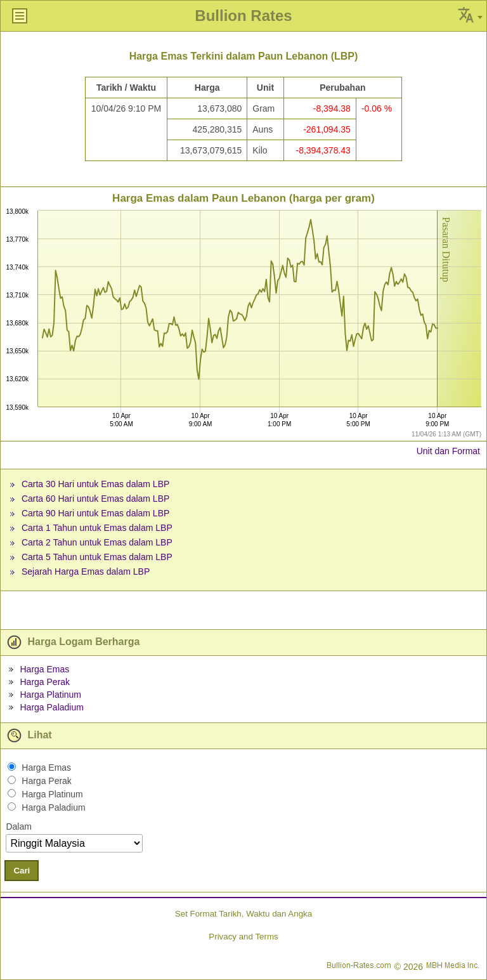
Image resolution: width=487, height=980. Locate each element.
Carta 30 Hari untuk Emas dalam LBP (95, 484)
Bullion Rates (243, 16)
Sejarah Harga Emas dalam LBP (86, 572)
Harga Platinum (50, 695)
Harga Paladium (51, 707)
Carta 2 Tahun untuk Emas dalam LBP (97, 542)
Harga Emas (44, 669)
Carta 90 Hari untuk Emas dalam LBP (95, 513)
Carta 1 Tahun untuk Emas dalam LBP (97, 528)
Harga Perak (45, 682)
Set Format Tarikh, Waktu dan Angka (243, 914)
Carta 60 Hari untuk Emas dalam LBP (95, 499)
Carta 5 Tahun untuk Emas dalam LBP (97, 557)
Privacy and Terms (243, 937)
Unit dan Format (448, 451)
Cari (22, 871)
